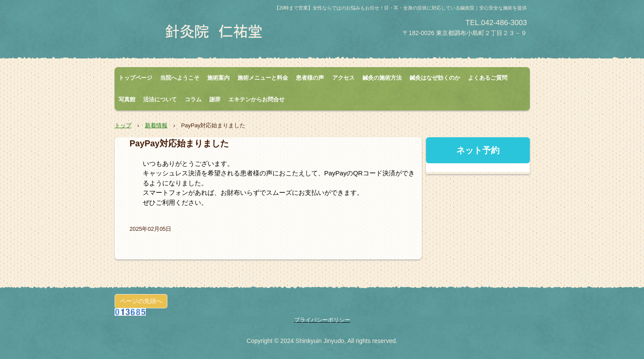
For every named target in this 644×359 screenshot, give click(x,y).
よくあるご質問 (488, 78)
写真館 (127, 99)
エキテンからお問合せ (256, 99)
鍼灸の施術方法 (382, 78)
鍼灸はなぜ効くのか (435, 78)
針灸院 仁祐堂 (216, 32)
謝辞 (215, 99)
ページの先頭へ (141, 301)
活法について (160, 99)
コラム (193, 99)
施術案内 (218, 78)
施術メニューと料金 (263, 78)
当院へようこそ (180, 78)
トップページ (135, 78)
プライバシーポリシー (322, 320)
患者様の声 (310, 78)
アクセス (343, 78)
